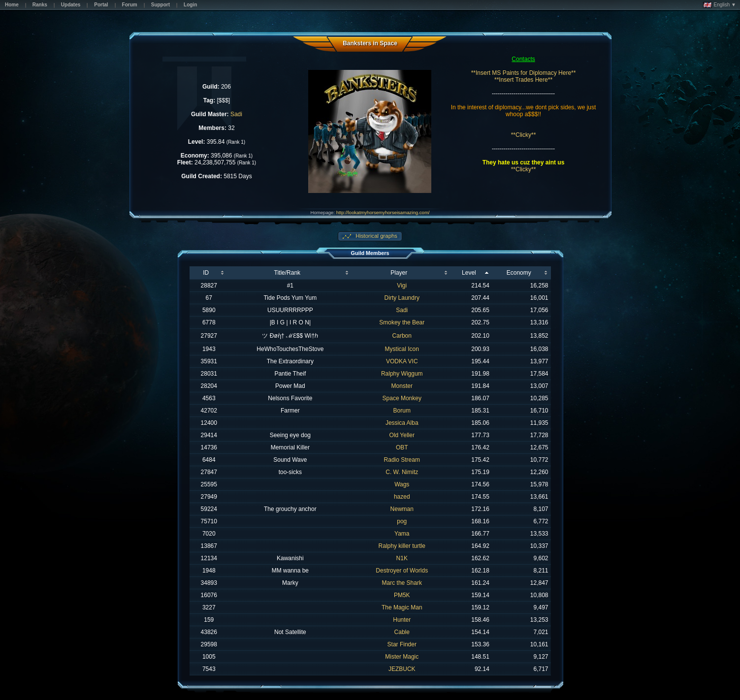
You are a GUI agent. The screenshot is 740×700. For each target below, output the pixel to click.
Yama (402, 534)
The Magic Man (402, 607)
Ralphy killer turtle (402, 546)
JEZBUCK (402, 669)
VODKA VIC (402, 361)
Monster (402, 386)
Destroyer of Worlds (402, 571)
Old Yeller (402, 435)
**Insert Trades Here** (523, 80)
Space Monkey (402, 398)
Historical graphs (376, 236)
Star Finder (402, 644)
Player (399, 273)
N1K (402, 558)
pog (402, 521)
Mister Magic (402, 657)
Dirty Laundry (402, 298)
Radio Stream (402, 460)
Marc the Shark (402, 583)
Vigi (402, 286)
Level (469, 273)
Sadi (236, 114)
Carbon (402, 336)
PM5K (402, 595)
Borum (402, 411)
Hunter (402, 620)
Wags (402, 484)
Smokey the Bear (402, 322)
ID (206, 273)
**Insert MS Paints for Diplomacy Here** (524, 73)
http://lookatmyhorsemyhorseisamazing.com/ (383, 212)
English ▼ (720, 5)
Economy (519, 273)
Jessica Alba (402, 423)
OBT (402, 447)
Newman (402, 509)
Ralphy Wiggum (402, 374)
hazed (402, 497)
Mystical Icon (402, 349)
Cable (402, 632)
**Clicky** (524, 135)
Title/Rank (288, 273)
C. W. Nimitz (402, 472)
